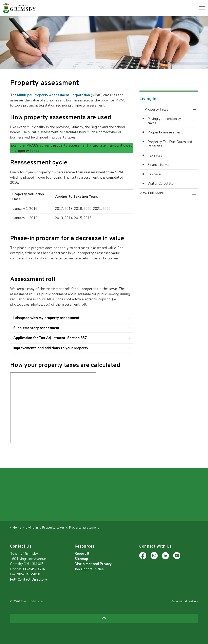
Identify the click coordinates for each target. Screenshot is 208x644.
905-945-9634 (33, 569)
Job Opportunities (89, 569)
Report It (82, 554)
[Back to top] (104, 618)
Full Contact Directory (29, 579)
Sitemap (81, 559)
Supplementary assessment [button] (36, 328)
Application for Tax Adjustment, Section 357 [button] (50, 338)
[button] (165, 193)
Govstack (192, 601)
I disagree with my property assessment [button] (46, 318)
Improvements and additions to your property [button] (51, 348)
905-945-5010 (29, 574)
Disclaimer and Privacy (93, 564)
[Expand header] (202, 8)
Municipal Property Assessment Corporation (54, 95)
